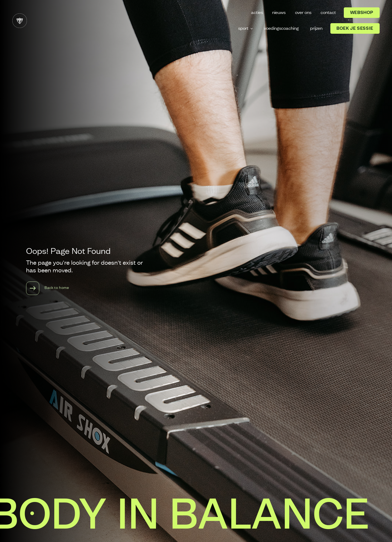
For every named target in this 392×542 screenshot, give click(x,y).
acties (257, 13)
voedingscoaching (281, 28)
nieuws (279, 13)
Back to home (48, 288)
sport (243, 28)
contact (328, 13)
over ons (303, 13)
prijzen (316, 28)
